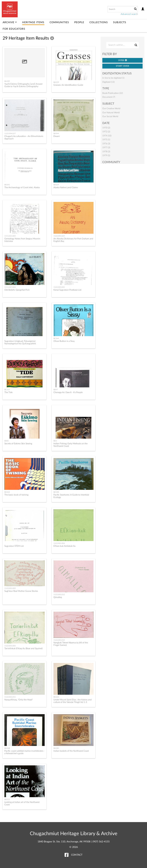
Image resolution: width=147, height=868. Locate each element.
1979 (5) (106, 155)
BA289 (7, 81)
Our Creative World (111, 108)
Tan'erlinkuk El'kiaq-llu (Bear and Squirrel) (23, 648)
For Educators (14, 29)
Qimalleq (58, 597)
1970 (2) (106, 128)
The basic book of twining (16, 495)
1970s (123, 60)
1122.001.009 (10, 588)
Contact (77, 855)
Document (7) (109, 97)
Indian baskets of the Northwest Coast (71, 751)
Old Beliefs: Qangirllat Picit (17, 290)
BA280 (56, 748)
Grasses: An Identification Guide (68, 85)
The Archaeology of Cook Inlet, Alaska (22, 187)
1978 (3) (106, 152)
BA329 (56, 185)
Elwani (57, 136)
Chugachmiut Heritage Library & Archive (74, 834)
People (79, 22)
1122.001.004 (59, 543)
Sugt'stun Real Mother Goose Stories (21, 591)
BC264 (56, 338)
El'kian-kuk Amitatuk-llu (64, 546)
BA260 (56, 697)
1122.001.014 (59, 640)
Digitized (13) (108, 82)
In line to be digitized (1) (113, 78)
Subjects (120, 22)
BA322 (7, 492)
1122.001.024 (59, 236)
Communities (59, 22)
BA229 (56, 82)
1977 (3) (106, 147)
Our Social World (110, 116)
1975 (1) (106, 140)
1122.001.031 (59, 287)
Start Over (123, 66)
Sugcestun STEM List (14, 546)
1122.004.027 (10, 134)
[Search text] (120, 9)
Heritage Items (33, 22)
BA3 (55, 441)
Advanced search (129, 14)
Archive (10, 22)
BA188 (56, 492)
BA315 (7, 799)
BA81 (7, 441)
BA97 (56, 390)
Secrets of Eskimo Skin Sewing (18, 444)
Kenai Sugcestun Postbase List (67, 290)
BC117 (7, 390)
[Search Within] (122, 45)
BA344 (56, 134)
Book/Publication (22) (113, 93)
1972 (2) (106, 132)
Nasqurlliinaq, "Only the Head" (19, 700)
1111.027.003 (10, 287)
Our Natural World (111, 113)
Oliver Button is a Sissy (64, 341)
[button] (126, 60)
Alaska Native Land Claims (66, 187)
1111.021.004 (10, 236)
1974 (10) (107, 136)
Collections (99, 22)
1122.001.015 (10, 697)
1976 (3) (106, 144)
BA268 (7, 748)
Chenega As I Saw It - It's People (68, 392)
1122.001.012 (59, 595)
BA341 (7, 185)
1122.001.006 (10, 646)
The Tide (8, 392)
